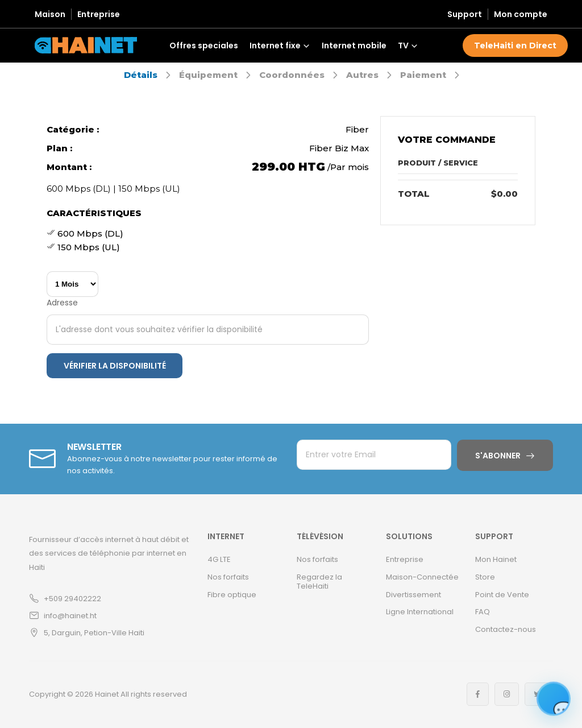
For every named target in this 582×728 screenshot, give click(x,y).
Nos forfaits (228, 577)
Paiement (423, 75)
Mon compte (521, 14)
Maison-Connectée (422, 577)
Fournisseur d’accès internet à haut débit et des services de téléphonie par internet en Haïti (109, 553)
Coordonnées (292, 75)
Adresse (62, 303)
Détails (141, 75)
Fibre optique (232, 595)
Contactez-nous (506, 629)
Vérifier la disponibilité (115, 366)
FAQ (483, 612)
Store (485, 577)
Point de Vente (502, 595)
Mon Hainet (496, 559)
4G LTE (219, 559)
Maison (50, 14)
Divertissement (413, 595)
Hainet (107, 694)
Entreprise (99, 14)
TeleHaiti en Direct (515, 45)
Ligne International (420, 612)
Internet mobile (354, 45)
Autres (362, 75)
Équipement (208, 75)
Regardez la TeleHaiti (319, 582)
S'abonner (498, 456)
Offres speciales (204, 45)
